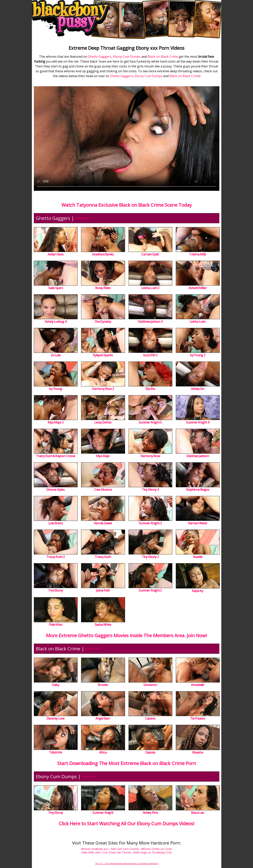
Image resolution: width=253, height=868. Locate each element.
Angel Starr (103, 718)
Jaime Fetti (103, 590)
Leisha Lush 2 (150, 288)
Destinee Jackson (198, 456)
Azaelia (197, 557)
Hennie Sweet (103, 523)
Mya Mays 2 (56, 422)
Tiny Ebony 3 (150, 490)
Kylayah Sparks (103, 355)
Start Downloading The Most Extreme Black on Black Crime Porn (127, 763)
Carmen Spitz (150, 254)
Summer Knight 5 (150, 422)
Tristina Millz (197, 254)
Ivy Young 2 (198, 355)
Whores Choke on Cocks (157, 849)
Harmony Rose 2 (103, 389)
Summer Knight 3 (150, 523)
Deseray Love (55, 718)
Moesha (198, 752)
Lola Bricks (56, 523)
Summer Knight (103, 813)
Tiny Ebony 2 (150, 557)
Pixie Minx (55, 625)
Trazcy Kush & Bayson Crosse (56, 456)
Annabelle (198, 685)
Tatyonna (56, 752)
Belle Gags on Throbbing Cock (152, 852)
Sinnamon (150, 685)
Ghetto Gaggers (100, 57)
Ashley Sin (198, 389)
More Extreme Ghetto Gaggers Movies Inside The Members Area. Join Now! (127, 635)
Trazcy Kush (103, 557)
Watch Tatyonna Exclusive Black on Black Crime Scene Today (127, 205)
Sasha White (103, 625)
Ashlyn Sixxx (56, 254)
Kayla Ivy (198, 591)
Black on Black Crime (163, 57)
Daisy (56, 685)
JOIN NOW (82, 218)
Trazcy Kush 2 (56, 557)
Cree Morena (103, 490)
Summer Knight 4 (198, 422)
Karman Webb (198, 523)
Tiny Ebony (55, 590)
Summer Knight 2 (150, 590)
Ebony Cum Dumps (127, 57)
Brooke (103, 685)
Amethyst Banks (103, 254)
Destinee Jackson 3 (150, 322)
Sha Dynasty (103, 322)
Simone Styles (55, 490)
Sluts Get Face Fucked (125, 849)
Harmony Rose (150, 456)
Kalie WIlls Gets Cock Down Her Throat (106, 852)
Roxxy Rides (103, 288)
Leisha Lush (197, 322)
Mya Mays (103, 456)
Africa (103, 752)
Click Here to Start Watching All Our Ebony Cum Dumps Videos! (127, 823)
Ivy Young (56, 389)
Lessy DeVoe (103, 422)
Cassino (150, 718)
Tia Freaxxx (198, 718)
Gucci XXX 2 (150, 355)
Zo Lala (56, 355)
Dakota (150, 752)
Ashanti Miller (197, 288)
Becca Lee (197, 813)
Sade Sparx (56, 288)
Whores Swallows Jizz (94, 849)
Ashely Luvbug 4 (56, 322)
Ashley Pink (150, 813)
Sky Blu (150, 389)
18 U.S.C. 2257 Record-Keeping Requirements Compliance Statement (127, 864)
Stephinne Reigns (197, 490)
